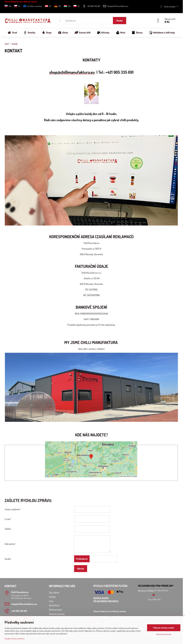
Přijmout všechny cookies (164, 628)
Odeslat (81, 569)
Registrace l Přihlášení (146, 590)
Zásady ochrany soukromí (15, 638)
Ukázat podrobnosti (164, 634)
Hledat (120, 21)
